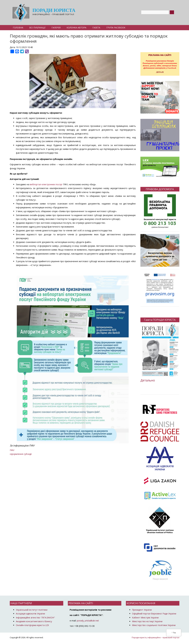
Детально (148, 380)
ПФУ (12, 450)
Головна (18, 28)
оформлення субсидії (21, 454)
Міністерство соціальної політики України (154, 625)
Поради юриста (54, 11)
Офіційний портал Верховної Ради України (154, 614)
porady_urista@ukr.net (88, 621)
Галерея (56, 28)
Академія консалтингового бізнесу (34, 621)
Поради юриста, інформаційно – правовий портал (156, 638)
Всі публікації (37, 28)
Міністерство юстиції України (147, 621)
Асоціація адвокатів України (30, 614)
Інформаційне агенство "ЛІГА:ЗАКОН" (35, 618)
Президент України (142, 610)
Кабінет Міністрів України (145, 618)
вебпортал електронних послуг (46, 184)
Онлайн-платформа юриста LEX (32, 625)
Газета (96, 28)
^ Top (174, 633)
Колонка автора (76, 28)
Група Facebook (116, 28)
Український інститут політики (32, 610)
